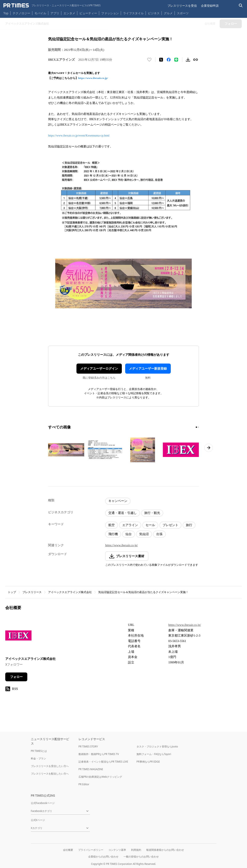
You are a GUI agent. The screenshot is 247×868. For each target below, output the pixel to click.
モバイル (40, 13)
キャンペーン (118, 501)
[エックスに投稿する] (161, 60)
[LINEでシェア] (176, 60)
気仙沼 (144, 534)
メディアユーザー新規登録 (148, 369)
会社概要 (68, 850)
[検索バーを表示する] (241, 6)
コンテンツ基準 (117, 850)
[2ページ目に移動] (198, 427)
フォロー (16, 677)
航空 (112, 525)
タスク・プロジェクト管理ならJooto (157, 747)
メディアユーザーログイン (99, 369)
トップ (12, 592)
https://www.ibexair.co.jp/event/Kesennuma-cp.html (79, 136)
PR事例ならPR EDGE (148, 762)
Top (6, 13)
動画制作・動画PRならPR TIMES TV (99, 754)
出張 (159, 534)
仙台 (129, 534)
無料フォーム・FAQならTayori (154, 754)
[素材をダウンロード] (188, 60)
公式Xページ (38, 820)
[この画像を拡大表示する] (66, 450)
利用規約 (136, 850)
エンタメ (69, 13)
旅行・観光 (152, 513)
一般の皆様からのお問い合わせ (141, 857)
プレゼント (170, 525)
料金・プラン (38, 758)
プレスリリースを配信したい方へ (50, 774)
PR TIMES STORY (88, 747)
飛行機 (113, 534)
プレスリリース (32, 592)
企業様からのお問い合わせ (103, 857)
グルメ (168, 13)
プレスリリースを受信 (182, 6)
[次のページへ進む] (209, 448)
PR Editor (84, 784)
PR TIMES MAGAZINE (91, 769)
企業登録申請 (210, 6)
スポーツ (183, 13)
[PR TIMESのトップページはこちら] (52, 5)
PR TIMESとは (39, 751)
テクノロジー (21, 13)
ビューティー (88, 13)
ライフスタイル (133, 13)
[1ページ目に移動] (196, 427)
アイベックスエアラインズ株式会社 (70, 592)
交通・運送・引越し (123, 513)
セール (150, 525)
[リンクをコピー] (196, 60)
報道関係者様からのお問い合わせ (165, 850)
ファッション (110, 13)
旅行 (189, 525)
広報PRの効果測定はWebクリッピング (100, 777)
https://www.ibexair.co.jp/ (93, 78)
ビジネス (154, 13)
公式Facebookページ (43, 803)
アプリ (55, 13)
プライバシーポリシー (91, 850)
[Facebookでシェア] (169, 60)
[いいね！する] (149, 60)
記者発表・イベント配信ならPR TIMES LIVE (103, 762)
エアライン (130, 525)
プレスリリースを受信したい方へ (50, 766)
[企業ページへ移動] (18, 637)
